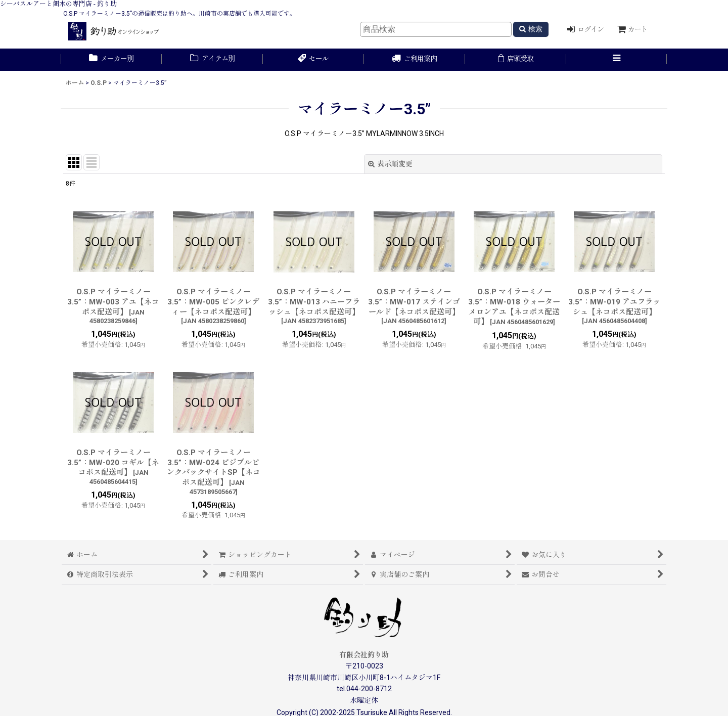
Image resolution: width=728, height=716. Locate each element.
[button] (617, 60)
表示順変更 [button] (390, 164)
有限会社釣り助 (364, 655)
